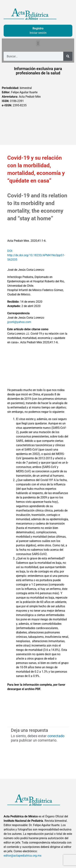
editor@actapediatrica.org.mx (23, 856)
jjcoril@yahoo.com (19, 322)
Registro (38, 28)
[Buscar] (68, 56)
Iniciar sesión (38, 33)
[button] (38, 43)
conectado (56, 736)
